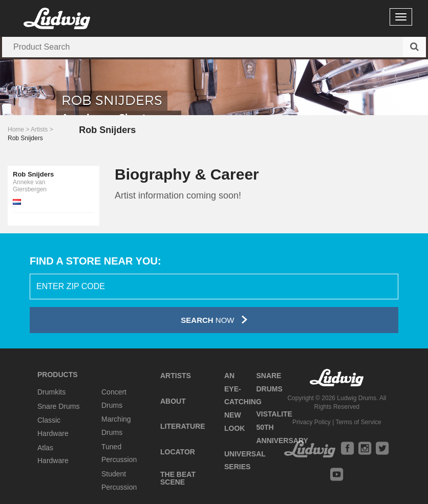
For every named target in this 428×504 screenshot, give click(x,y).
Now (214, 320)
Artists (39, 129)
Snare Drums (58, 406)
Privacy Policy (312, 422)
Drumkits (51, 392)
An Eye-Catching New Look (243, 402)
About (173, 401)
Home (16, 129)
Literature (183, 426)
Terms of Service (358, 422)
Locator (178, 452)
